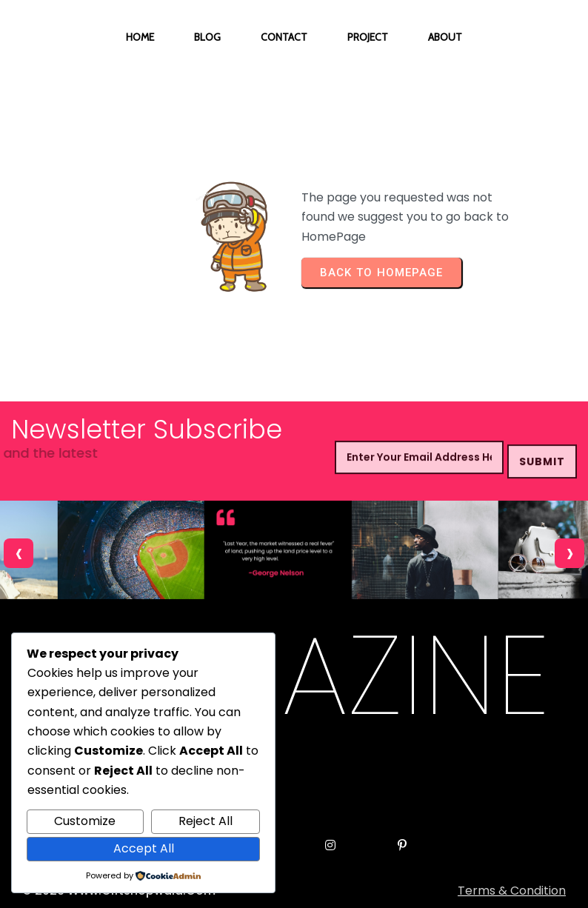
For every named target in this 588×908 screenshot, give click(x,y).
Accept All (144, 848)
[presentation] (19, 553)
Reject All (206, 821)
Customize (85, 821)
